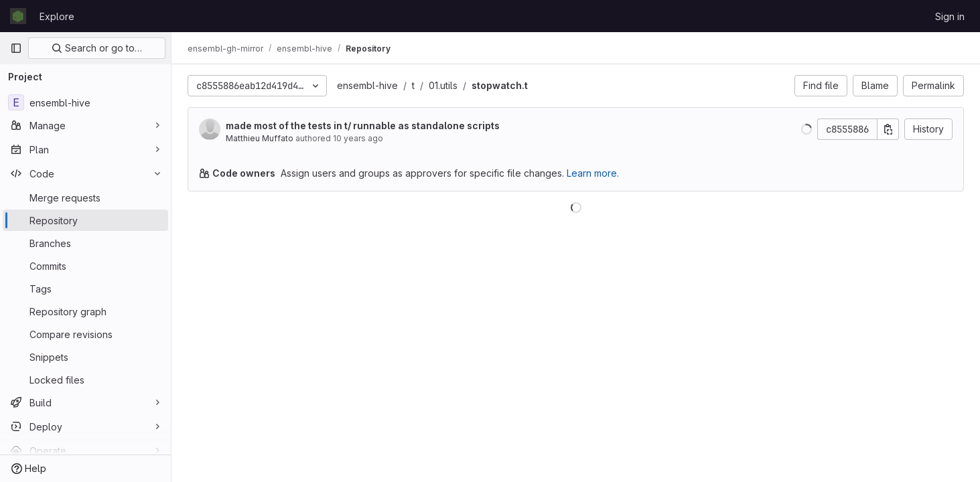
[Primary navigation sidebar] (16, 48)
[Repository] (85, 220)
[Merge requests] (85, 197)
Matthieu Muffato (260, 138)
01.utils (443, 85)
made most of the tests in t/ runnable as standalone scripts (363, 126)
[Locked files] (85, 380)
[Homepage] (18, 16)
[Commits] (85, 266)
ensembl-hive (367, 85)
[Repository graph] (85, 311)
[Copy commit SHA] (888, 129)
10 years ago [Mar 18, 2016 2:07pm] (358, 138)
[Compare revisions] (85, 334)
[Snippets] (85, 357)
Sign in (950, 16)
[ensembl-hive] (85, 102)
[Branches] (85, 243)
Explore (57, 16)
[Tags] (85, 289)
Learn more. (593, 173)
